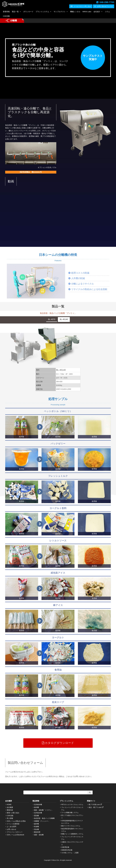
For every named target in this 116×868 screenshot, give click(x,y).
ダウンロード (28, 12)
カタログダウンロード (58, 743)
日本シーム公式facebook (15, 835)
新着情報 (6, 12)
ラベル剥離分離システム (70, 813)
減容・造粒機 (39, 835)
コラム (107, 12)
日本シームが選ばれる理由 (16, 821)
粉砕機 (36, 807)
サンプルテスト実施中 (93, 58)
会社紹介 (98, 12)
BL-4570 (52, 319)
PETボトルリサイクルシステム (72, 805)
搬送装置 (37, 832)
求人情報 (10, 818)
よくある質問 (11, 827)
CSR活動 (6, 16)
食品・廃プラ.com (96, 807)
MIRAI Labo (87, 12)
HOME (9, 805)
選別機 (36, 816)
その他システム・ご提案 (70, 853)
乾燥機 (36, 827)
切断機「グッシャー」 (42, 821)
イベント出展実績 (13, 824)
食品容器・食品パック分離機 (44, 818)
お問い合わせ (11, 829)
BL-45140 (64, 319)
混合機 (36, 829)
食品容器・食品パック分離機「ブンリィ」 (58, 313)
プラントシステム (44, 12)
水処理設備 (65, 847)
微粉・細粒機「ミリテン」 (43, 810)
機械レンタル (75, 12)
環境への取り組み (13, 813)
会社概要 (10, 807)
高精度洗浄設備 (67, 850)
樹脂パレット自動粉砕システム (72, 834)
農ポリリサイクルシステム (71, 826)
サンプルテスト (61, 12)
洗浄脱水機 (38, 813)
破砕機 (36, 824)
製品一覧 (16, 12)
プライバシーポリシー (15, 832)
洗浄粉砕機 (38, 805)
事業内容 (10, 810)
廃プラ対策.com (95, 805)
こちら (68, 776)
